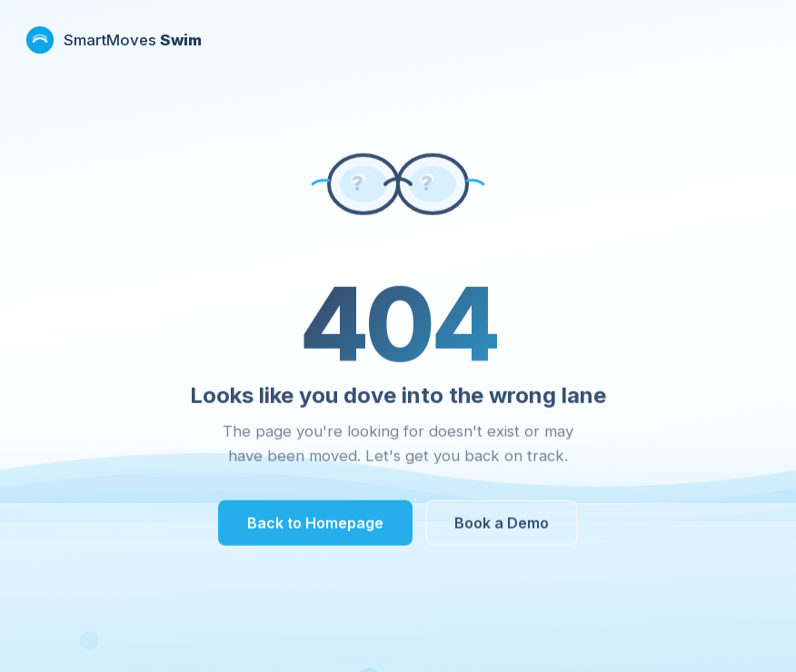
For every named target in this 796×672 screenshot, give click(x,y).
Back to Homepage (315, 526)
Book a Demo (502, 526)
